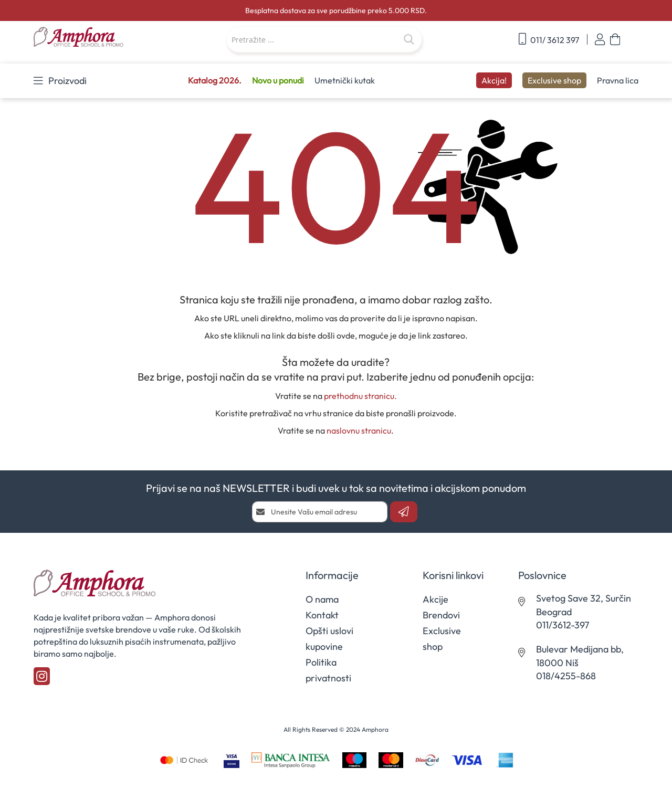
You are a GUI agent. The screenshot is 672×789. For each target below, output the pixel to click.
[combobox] (324, 39)
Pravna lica (618, 80)
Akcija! (494, 80)
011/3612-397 (563, 625)
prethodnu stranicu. (360, 396)
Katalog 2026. (215, 80)
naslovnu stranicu (359, 430)
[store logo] (97, 38)
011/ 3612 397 (549, 39)
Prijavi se (600, 40)
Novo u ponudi (278, 80)
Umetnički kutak (345, 80)
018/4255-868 (566, 676)
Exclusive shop (554, 80)
